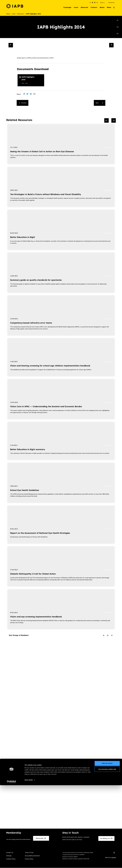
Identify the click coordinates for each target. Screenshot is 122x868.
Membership (111, 3)
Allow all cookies (107, 846)
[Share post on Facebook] (25, 94)
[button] (103, 3)
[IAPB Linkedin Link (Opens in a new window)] (95, 3)
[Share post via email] (35, 94)
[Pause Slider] (108, 636)
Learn (73, 7)
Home (8, 14)
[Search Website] (114, 8)
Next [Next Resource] (99, 103)
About (101, 7)
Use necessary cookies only (107, 852)
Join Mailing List (106, 839)
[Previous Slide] (11, 45)
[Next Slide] (111, 45)
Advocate (82, 7)
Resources (21, 14)
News (108, 7)
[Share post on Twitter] (28, 94)
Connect (92, 7)
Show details (29, 863)
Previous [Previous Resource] (23, 103)
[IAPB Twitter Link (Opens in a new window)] (90, 3)
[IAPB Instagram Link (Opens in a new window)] (97, 3)
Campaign (64, 7)
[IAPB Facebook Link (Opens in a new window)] (92, 3)
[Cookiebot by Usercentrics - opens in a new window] (11, 865)
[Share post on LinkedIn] (32, 94)
